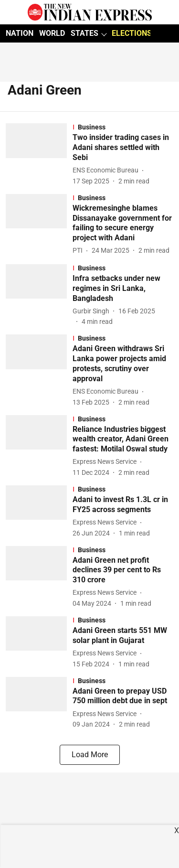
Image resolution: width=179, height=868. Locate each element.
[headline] (123, 148)
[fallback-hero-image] (39, 155)
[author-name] (107, 170)
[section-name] (123, 127)
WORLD (52, 33)
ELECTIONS (132, 33)
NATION (20, 33)
